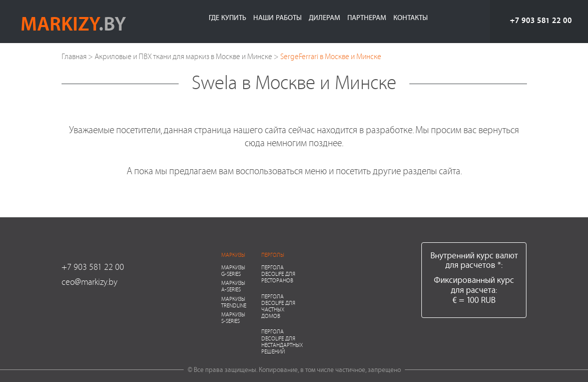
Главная (74, 56)
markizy (73, 23)
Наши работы (277, 17)
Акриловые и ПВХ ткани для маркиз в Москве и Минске (183, 56)
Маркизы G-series (233, 270)
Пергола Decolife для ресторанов (278, 274)
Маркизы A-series (233, 286)
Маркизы (233, 255)
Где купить (227, 17)
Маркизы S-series (233, 317)
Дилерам (325, 17)
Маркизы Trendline (234, 302)
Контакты (411, 17)
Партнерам (367, 17)
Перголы (273, 255)
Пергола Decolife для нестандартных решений (282, 341)
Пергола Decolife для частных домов (278, 306)
